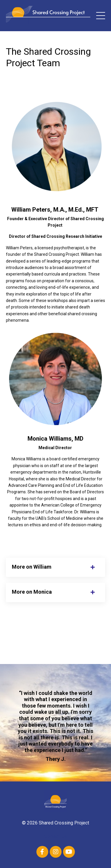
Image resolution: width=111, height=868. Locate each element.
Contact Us (56, 836)
